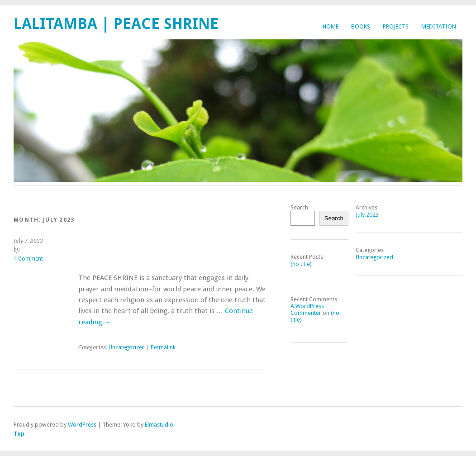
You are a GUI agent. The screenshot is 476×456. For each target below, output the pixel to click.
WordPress (82, 425)
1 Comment (28, 259)
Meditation (439, 26)
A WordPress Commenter (307, 309)
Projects (396, 26)
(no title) (301, 264)
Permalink (163, 347)
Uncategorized (127, 347)
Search (299, 207)
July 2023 (367, 215)
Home (331, 26)
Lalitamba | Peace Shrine (116, 24)
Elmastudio (159, 425)
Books (361, 26)
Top (19, 434)
